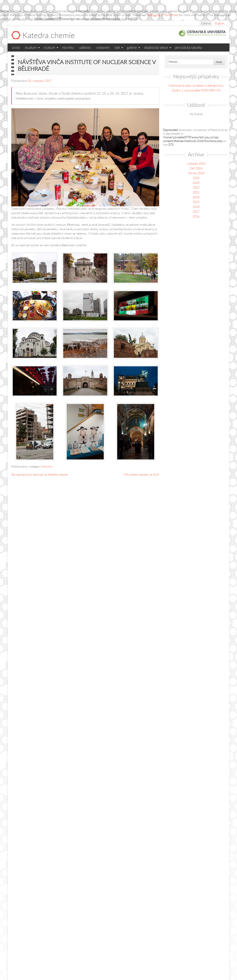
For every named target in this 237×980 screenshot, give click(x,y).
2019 (196, 202)
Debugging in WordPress (162, 15)
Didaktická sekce (156, 47)
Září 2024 (196, 168)
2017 (196, 212)
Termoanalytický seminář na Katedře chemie (39, 475)
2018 (196, 207)
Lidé (117, 47)
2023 (196, 183)
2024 (196, 178)
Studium (31, 47)
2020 (196, 197)
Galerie (132, 47)
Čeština (206, 23)
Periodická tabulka (188, 47)
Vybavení (103, 47)
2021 (196, 192)
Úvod (16, 47)
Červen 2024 (196, 173)
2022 (196, 188)
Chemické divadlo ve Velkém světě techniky (196, 86)
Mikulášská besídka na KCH (141, 475)
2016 (196, 216)
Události (85, 47)
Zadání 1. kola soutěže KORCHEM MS (196, 90)
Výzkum (49, 47)
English (220, 23)
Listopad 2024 (196, 163)
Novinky (68, 47)
